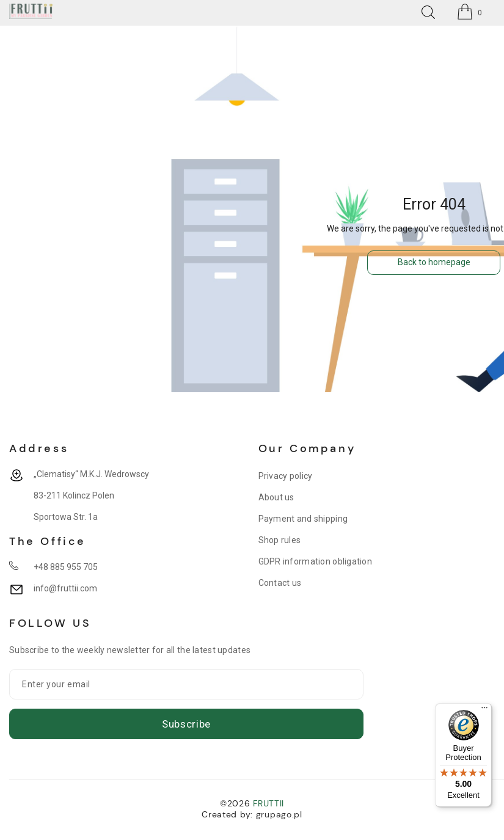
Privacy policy (286, 476)
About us (276, 497)
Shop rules (280, 540)
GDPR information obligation (316, 561)
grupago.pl (279, 814)
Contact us (280, 583)
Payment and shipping (303, 519)
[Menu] (484, 710)
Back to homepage (434, 262)
